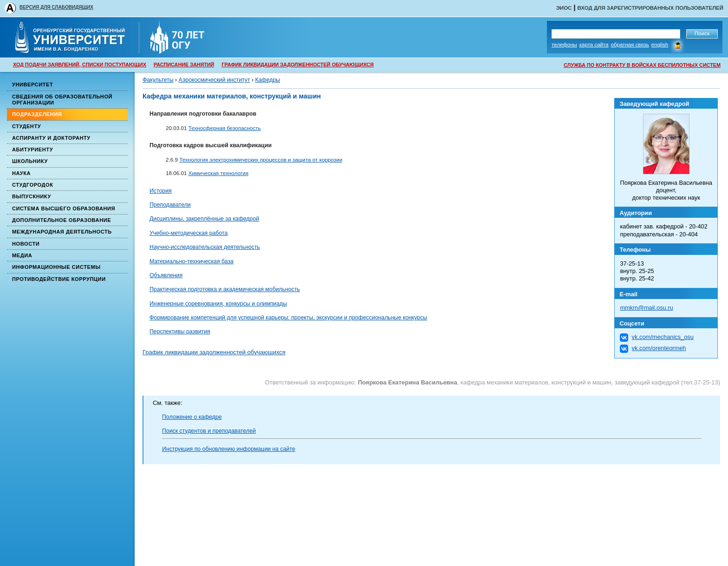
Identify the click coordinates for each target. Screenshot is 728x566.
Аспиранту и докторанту (51, 138)
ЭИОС (564, 8)
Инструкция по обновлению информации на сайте (229, 449)
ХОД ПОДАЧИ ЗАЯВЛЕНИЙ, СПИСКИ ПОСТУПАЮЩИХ (80, 65)
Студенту (26, 126)
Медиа (22, 255)
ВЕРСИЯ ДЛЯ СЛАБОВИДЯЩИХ (56, 7)
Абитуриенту (32, 150)
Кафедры (268, 80)
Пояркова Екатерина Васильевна (408, 382)
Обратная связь (630, 45)
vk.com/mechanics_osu (663, 337)
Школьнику (30, 161)
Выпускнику (32, 196)
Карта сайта (594, 45)
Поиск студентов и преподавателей (209, 431)
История (161, 191)
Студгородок (33, 185)
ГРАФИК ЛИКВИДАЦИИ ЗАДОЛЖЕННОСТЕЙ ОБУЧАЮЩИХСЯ (297, 65)
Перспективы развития (180, 332)
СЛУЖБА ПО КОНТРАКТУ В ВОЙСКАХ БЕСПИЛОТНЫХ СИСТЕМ (642, 65)
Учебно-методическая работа (188, 233)
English (660, 45)
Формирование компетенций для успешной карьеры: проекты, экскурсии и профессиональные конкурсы (288, 318)
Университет (32, 85)
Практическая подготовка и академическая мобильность (225, 289)
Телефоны (564, 45)
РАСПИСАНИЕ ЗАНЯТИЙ (184, 65)
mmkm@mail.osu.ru (646, 308)
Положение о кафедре (192, 417)
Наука (21, 173)
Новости (26, 244)
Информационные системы (56, 267)
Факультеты (158, 80)
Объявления (166, 275)
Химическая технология (218, 173)
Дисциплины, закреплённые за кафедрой (204, 219)
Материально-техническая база (192, 261)
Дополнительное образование (62, 220)
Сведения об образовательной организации (62, 100)
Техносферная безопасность (225, 128)
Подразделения (37, 114)
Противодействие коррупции (59, 279)
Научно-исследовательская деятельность (205, 247)
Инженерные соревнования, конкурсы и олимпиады (218, 304)
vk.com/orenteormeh (659, 348)
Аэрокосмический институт (214, 80)
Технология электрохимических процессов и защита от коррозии (261, 159)
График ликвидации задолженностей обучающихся (214, 352)
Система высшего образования (64, 208)
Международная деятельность (62, 232)
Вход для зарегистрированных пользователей (650, 8)
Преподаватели (170, 205)
